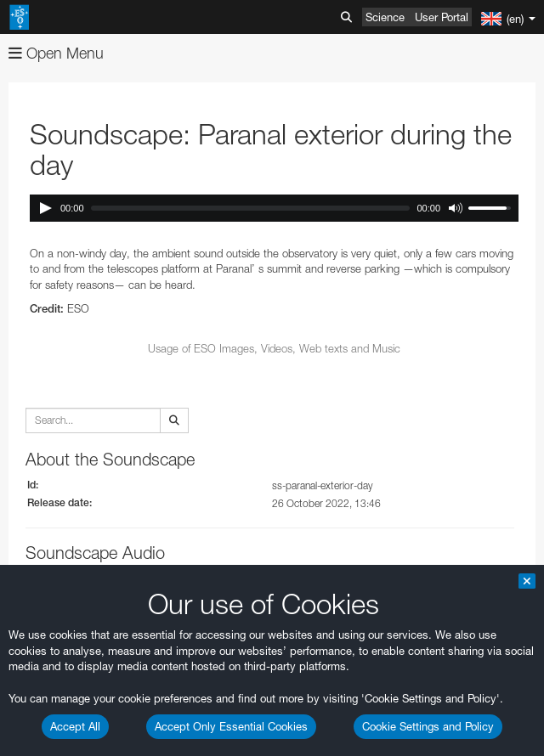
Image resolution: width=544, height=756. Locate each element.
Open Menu (56, 53)
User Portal (442, 17)
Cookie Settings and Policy (428, 726)
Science (385, 17)
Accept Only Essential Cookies (231, 726)
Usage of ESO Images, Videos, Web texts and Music (274, 348)
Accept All (75, 726)
